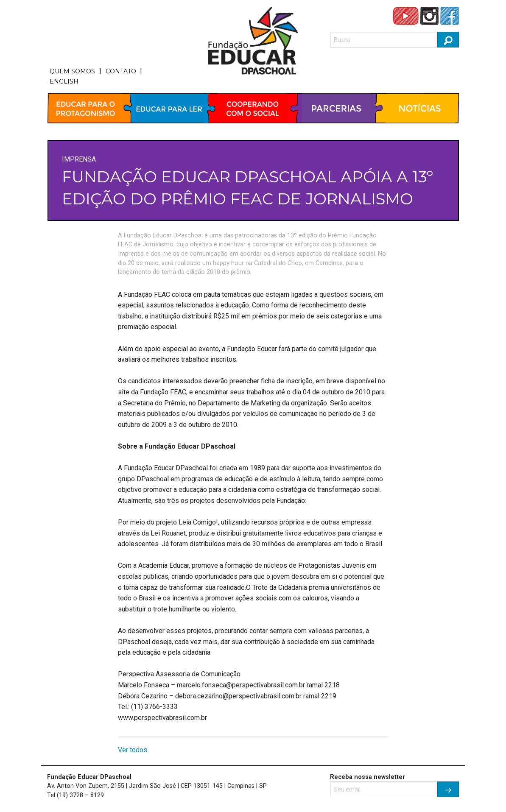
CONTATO (121, 71)
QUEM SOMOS (72, 71)
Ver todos (133, 750)
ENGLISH (64, 81)
